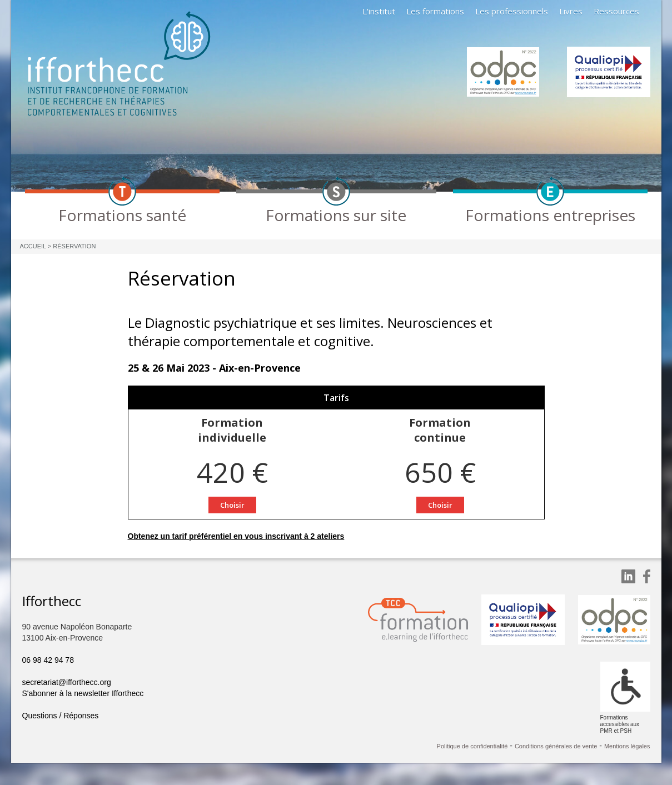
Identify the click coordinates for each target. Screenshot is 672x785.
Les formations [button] (435, 11)
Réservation (74, 246)
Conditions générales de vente (556, 746)
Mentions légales (627, 746)
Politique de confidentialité (472, 746)
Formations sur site (336, 215)
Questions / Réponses (61, 716)
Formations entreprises (550, 215)
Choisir (232, 505)
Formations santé (122, 215)
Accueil (33, 246)
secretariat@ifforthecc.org (67, 682)
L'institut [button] (379, 11)
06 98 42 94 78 (48, 660)
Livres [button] (571, 11)
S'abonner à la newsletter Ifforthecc (83, 693)
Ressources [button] (616, 11)
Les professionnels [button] (512, 11)
